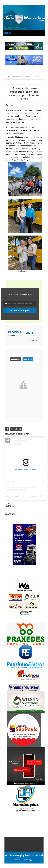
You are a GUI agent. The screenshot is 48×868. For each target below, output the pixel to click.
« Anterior (12, 335)
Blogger (31, 860)
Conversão (16, 359)
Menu (8, 33)
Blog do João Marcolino (30, 855)
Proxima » (34, 340)
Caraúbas (9, 508)
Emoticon (28, 359)
